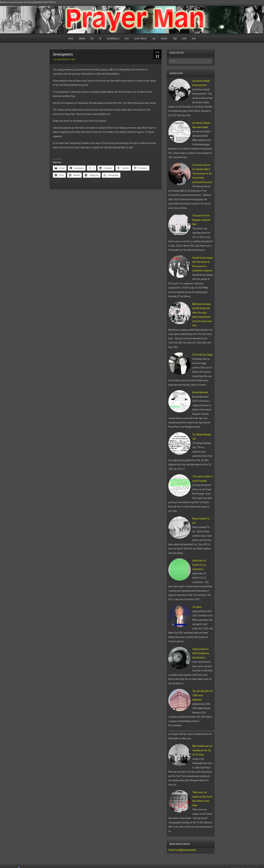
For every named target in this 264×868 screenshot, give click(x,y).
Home (71, 39)
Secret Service (140, 39)
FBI (100, 39)
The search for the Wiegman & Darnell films (201, 220)
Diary (184, 39)
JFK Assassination (62, 59)
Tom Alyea (197, 607)
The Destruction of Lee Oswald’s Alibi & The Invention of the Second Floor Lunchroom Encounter (202, 174)
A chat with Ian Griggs (202, 355)
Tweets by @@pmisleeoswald (182, 850)
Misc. (194, 39)
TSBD (175, 39)
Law (154, 39)
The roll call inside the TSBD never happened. (203, 695)
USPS (127, 39)
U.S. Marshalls (113, 39)
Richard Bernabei (200, 392)
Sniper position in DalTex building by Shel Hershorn (201, 653)
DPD (92, 39)
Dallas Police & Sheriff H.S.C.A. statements (199, 565)
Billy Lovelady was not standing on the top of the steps (202, 750)
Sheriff (164, 39)
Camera (82, 39)
